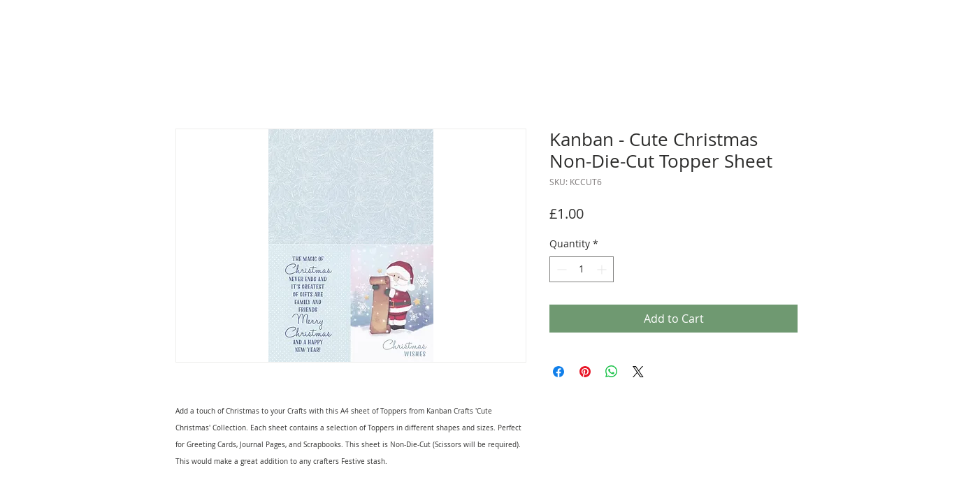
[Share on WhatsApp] (612, 372)
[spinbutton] (582, 269)
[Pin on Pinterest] (585, 372)
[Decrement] (560, 269)
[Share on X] (638, 372)
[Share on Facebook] (559, 372)
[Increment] (603, 269)
